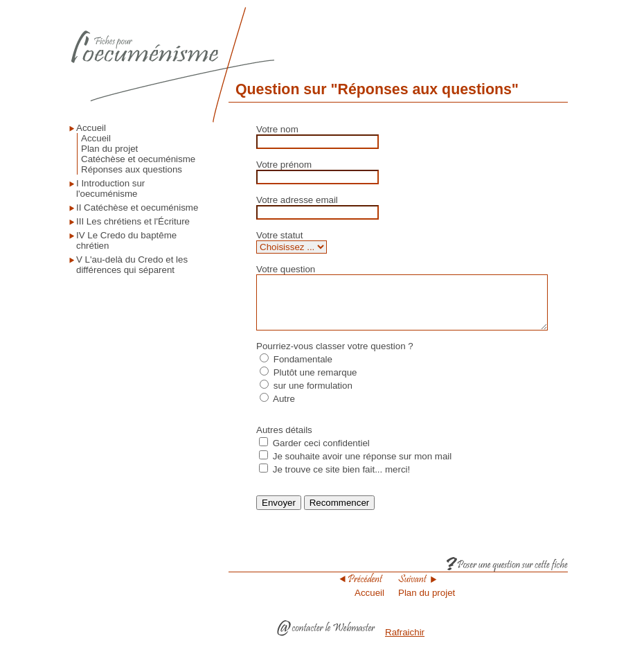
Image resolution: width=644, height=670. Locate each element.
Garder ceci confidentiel (321, 453)
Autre (283, 409)
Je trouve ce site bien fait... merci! (341, 480)
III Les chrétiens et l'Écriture (133, 221)
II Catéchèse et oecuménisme (137, 208)
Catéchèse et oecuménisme (138, 159)
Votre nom (277, 129)
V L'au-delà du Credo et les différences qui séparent (132, 265)
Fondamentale (302, 370)
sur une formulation (312, 396)
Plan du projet (109, 149)
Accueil (91, 128)
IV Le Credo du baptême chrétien (126, 240)
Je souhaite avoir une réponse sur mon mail (362, 467)
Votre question (285, 269)
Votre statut (279, 235)
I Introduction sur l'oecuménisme (110, 188)
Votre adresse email (296, 200)
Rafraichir (405, 643)
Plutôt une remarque (315, 383)
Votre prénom (283, 165)
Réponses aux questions (132, 169)
